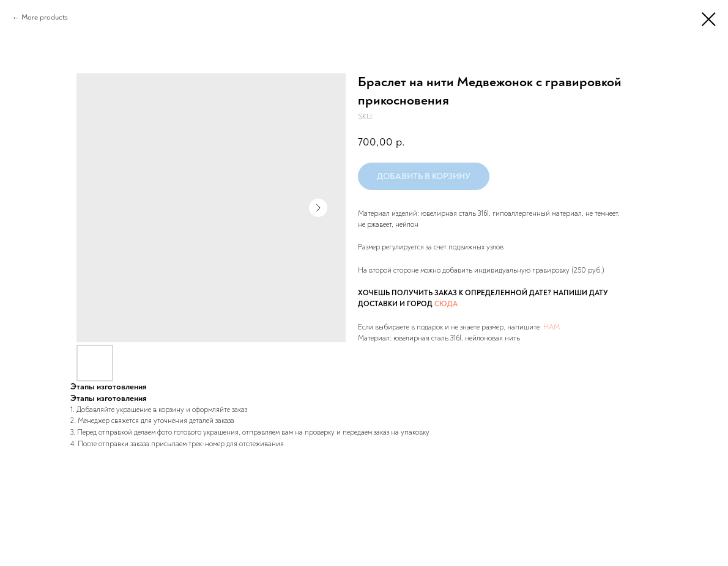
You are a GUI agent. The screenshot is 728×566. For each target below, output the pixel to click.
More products (45, 17)
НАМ (552, 327)
